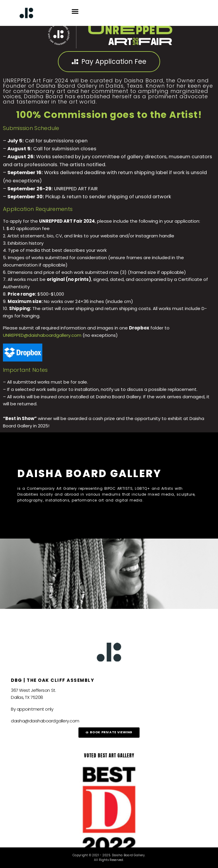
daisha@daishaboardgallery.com (45, 721)
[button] (75, 11)
